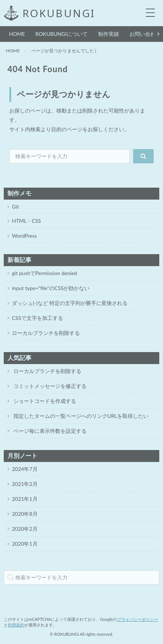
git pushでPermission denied (45, 273)
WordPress (24, 236)
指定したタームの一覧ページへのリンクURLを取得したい (80, 416)
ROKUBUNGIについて (62, 34)
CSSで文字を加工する (37, 318)
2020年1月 (25, 544)
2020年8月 (25, 514)
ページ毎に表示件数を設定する (49, 431)
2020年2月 (25, 529)
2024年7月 (25, 469)
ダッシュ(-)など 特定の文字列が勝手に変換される (70, 303)
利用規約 (16, 625)
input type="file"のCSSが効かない (51, 288)
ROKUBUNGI (59, 13)
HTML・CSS (26, 221)
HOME (17, 34)
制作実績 (109, 34)
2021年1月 (25, 499)
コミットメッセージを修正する (49, 386)
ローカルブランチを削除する (46, 333)
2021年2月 (25, 484)
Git (15, 207)
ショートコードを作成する (44, 401)
